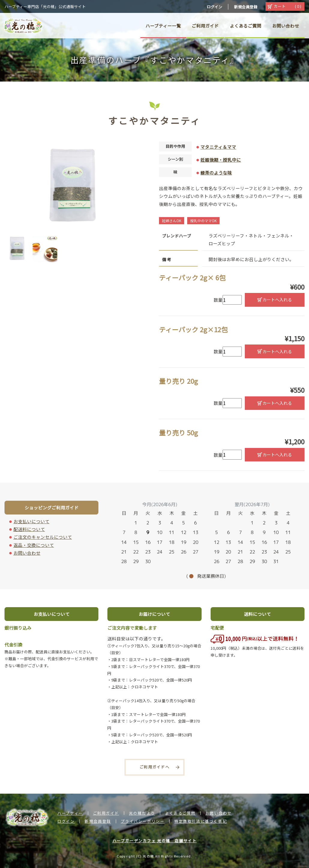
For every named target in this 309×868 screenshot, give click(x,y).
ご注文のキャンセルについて (43, 537)
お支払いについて (31, 521)
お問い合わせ (27, 553)
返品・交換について (34, 545)
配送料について (29, 529)
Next (145, 248)
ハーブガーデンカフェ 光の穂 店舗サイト (155, 841)
